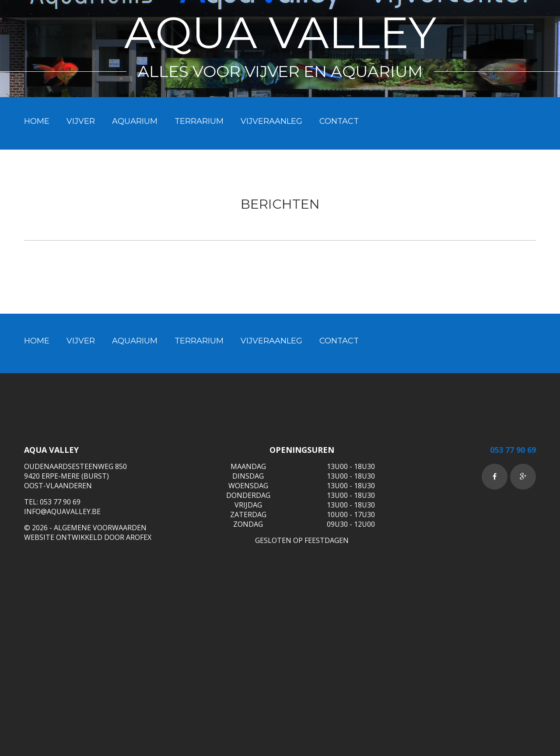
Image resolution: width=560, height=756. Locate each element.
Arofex (139, 537)
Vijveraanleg (271, 121)
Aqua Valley (280, 32)
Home (37, 121)
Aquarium (135, 121)
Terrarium (199, 121)
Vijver (81, 121)
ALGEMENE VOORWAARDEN (100, 528)
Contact (339, 121)
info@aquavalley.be (62, 511)
